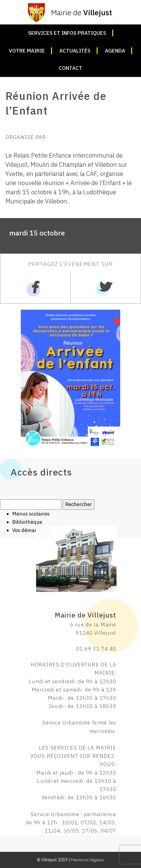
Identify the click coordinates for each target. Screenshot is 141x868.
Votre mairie (27, 51)
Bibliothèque (27, 522)
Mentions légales (87, 860)
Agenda (115, 51)
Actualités (75, 51)
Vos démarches (30, 530)
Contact (70, 68)
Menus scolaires (31, 514)
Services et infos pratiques (67, 33)
